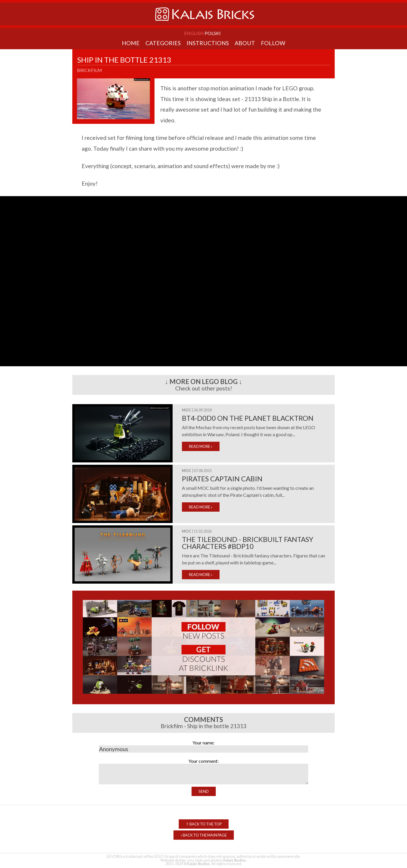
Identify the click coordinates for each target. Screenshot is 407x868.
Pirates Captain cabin (222, 479)
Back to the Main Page (204, 835)
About (245, 43)
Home (131, 43)
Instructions (208, 43)
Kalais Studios (235, 860)
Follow (273, 43)
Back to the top (204, 824)
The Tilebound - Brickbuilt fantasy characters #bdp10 (248, 543)
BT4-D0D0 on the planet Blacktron (248, 418)
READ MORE (201, 446)
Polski (213, 33)
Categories (163, 43)
